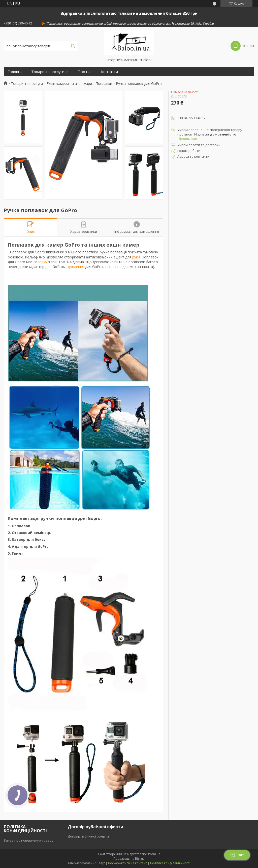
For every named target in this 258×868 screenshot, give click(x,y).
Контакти (109, 72)
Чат (237, 855)
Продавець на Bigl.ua (129, 859)
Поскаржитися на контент (127, 863)
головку (40, 262)
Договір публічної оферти (88, 836)
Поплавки (104, 84)
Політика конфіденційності (170, 863)
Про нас (85, 72)
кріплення (76, 267)
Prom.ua (154, 854)
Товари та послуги (48, 72)
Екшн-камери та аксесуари (69, 84)
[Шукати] (73, 46)
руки (136, 257)
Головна (15, 72)
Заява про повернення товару (29, 840)
